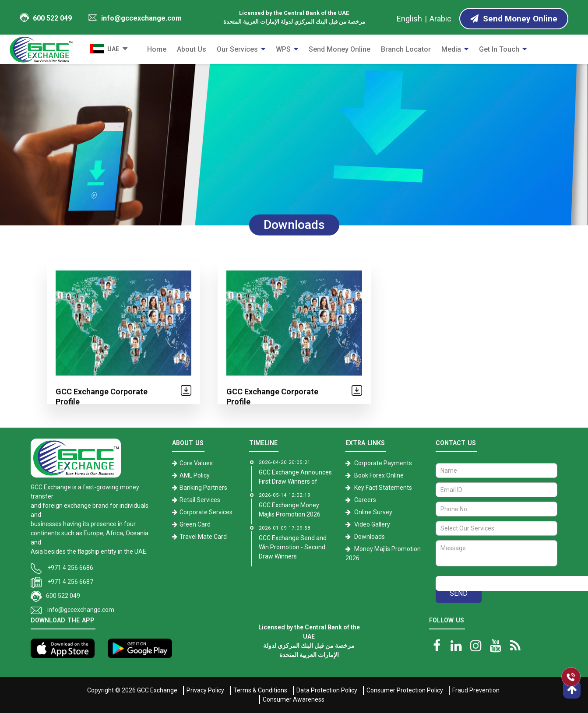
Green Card (195, 524)
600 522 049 (46, 18)
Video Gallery (372, 524)
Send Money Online (340, 49)
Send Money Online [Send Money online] (514, 19)
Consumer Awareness (294, 699)
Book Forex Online (379, 475)
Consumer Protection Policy (405, 690)
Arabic (440, 19)
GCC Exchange (157, 690)
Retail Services (200, 500)
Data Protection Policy (327, 690)
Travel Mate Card (203, 537)
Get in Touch (499, 49)
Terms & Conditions (260, 690)
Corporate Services (206, 512)
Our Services (237, 49)
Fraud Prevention (476, 690)
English (409, 19)
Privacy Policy (205, 690)
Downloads (370, 537)
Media (451, 49)
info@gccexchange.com (135, 18)
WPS (283, 49)
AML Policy (195, 475)
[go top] (572, 690)
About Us (192, 49)
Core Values (196, 463)
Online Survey (373, 512)
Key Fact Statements (383, 488)
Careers (365, 500)
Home (157, 49)
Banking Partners (203, 488)
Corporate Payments (383, 463)
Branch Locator (406, 49)
